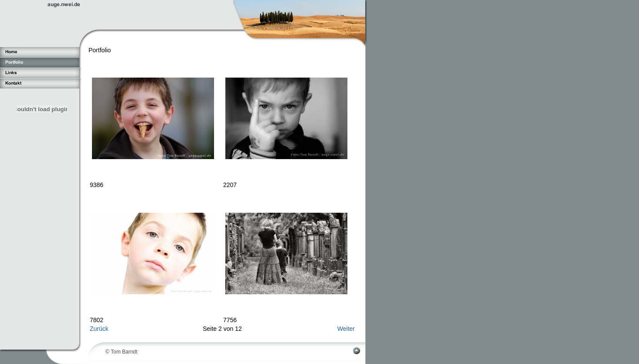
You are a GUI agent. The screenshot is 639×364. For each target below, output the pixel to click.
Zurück (99, 329)
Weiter (346, 329)
